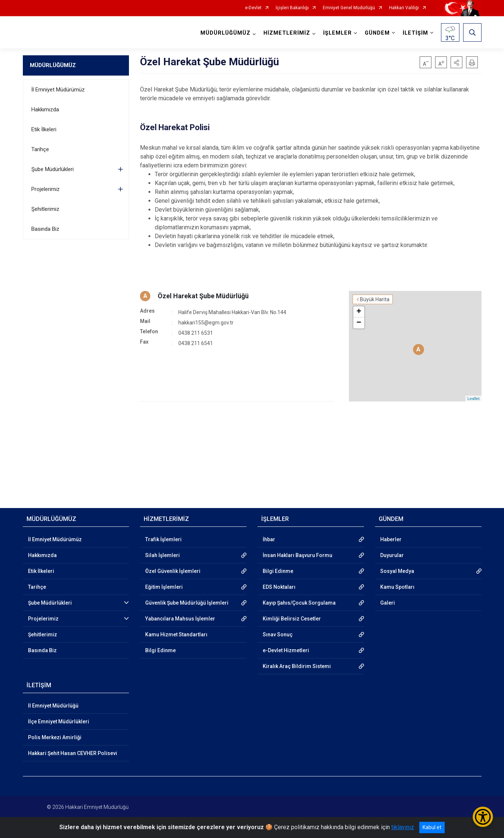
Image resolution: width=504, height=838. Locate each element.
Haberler (391, 539)
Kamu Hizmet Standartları (176, 634)
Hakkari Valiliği (404, 8)
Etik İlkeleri (44, 129)
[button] (456, 62)
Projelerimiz (45, 189)
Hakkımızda (45, 109)
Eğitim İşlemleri (164, 587)
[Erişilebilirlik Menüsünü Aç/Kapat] (483, 817)
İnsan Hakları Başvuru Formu (297, 555)
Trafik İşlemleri (163, 539)
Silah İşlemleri (162, 555)
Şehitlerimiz (45, 209)
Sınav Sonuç (278, 634)
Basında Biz (45, 229)
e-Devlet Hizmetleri (286, 650)
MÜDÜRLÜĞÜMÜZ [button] (225, 33)
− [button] (359, 323)
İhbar (269, 539)
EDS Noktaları (279, 587)
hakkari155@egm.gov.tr (206, 323)
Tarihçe (40, 149)
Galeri (388, 603)
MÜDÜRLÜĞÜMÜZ (53, 65)
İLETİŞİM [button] (415, 33)
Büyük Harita (375, 299)
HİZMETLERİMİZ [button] (287, 33)
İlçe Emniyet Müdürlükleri (59, 721)
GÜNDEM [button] (377, 33)
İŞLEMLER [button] (337, 33)
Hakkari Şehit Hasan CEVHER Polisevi (73, 753)
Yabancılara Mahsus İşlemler (180, 619)
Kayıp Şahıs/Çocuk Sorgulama (299, 603)
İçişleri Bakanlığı (292, 8)
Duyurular (392, 555)
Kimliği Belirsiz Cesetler (292, 619)
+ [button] (359, 312)
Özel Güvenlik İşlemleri (173, 571)
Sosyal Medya (397, 571)
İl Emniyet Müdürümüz (58, 90)
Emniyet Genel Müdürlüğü (349, 8)
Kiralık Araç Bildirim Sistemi (297, 666)
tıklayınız (403, 827)
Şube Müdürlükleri (52, 169)
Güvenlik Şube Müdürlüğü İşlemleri (187, 603)
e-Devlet (253, 8)
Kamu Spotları (397, 587)
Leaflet (473, 399)
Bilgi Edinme (160, 650)
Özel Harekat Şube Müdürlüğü (203, 296)
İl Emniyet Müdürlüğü (53, 706)
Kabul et (432, 827)
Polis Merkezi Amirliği (55, 737)
